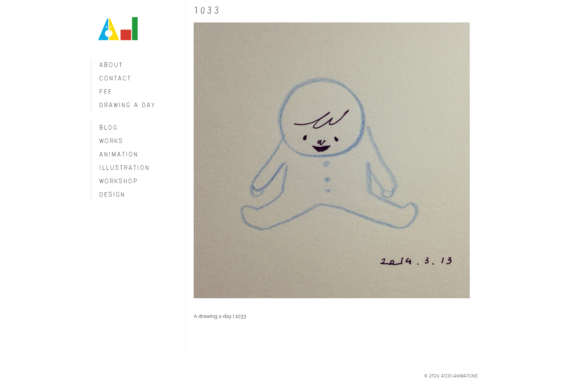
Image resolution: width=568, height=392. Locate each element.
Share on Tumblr (202, 331)
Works (111, 141)
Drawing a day (128, 105)
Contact (115, 78)
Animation (119, 154)
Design (112, 194)
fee (106, 92)
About (111, 65)
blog (109, 127)
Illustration (125, 168)
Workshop (119, 181)
